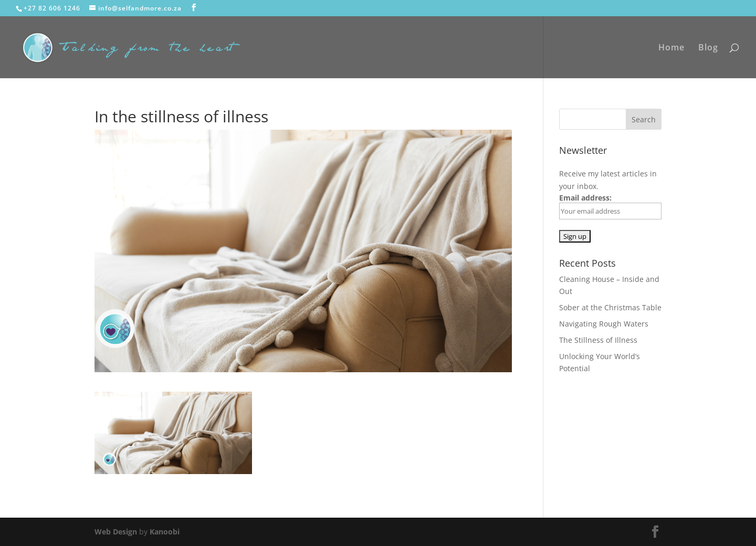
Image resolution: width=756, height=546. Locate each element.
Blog (708, 48)
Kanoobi (165, 532)
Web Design (116, 532)
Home (671, 48)
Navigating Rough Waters (604, 324)
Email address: (610, 206)
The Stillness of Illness (598, 340)
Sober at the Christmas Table (610, 307)
